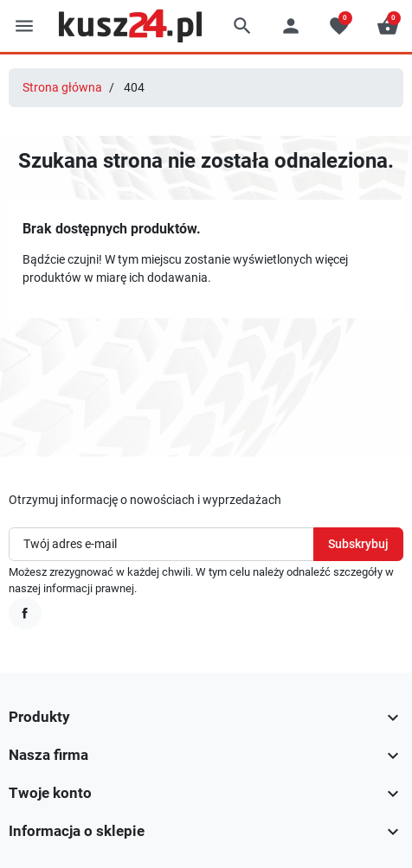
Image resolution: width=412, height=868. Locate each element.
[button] (242, 26)
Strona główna (62, 87)
